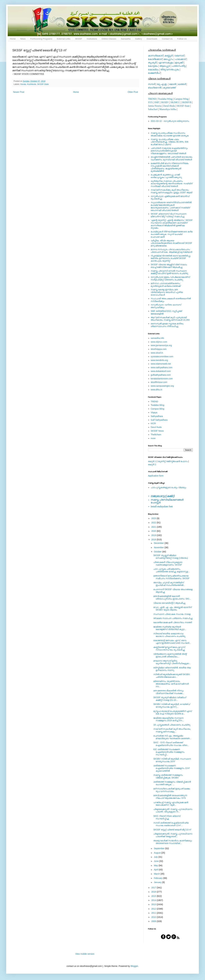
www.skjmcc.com (159, 342)
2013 (154, 904)
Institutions (92, 39)
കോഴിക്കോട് (155, 59)
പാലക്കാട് (180, 59)
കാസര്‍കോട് (155, 56)
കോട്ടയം (153, 66)
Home (13, 39)
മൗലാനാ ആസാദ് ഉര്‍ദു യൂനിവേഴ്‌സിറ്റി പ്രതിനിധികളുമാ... (172, 662)
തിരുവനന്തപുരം (170, 69)
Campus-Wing (181, 99)
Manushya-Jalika (168, 109)
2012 (154, 909)
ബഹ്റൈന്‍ (155, 88)
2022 (154, 523)
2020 (154, 531)
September (159, 848)
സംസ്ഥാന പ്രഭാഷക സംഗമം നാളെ (172, 614)
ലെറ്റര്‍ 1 (152, 461)
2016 (154, 892)
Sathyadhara (157, 416)
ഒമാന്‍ (173, 84)
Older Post (133, 92)
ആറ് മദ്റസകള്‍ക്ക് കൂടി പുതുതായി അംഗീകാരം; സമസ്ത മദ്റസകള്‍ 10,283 (170, 319)
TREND (152, 99)
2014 (154, 900)
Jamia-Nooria (155, 106)
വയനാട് (179, 56)
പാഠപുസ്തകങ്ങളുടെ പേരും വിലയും (169, 487)
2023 (154, 518)
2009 (154, 921)
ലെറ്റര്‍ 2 (152, 464)
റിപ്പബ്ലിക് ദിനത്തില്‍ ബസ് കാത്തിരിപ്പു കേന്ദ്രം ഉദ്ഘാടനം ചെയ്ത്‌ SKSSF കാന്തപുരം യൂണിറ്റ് (171, 258)
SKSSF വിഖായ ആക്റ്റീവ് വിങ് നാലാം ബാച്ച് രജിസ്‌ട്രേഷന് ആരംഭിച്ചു (169, 266)
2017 (154, 888)
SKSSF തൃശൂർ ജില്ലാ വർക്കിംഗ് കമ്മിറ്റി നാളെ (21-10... (170, 699)
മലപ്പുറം (168, 59)
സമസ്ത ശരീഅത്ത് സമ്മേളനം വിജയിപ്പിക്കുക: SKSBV (168, 776)
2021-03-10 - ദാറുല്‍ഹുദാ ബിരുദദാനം (170, 121)
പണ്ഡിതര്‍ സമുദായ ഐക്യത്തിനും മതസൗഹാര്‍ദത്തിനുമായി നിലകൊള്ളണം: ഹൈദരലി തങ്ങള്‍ (169, 151)
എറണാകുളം (166, 63)
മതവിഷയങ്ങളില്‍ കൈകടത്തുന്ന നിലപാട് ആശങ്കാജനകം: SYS (170, 797)
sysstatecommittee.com (162, 357)
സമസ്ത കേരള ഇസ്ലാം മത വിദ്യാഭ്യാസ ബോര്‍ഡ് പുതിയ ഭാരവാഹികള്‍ (167, 292)
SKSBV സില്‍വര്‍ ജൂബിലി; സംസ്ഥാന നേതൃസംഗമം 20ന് (172, 760)
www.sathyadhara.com (162, 367)
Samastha (126, 39)
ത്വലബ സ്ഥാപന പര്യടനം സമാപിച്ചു (173, 618)
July (156, 857)
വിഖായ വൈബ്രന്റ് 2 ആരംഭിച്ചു (169, 603)
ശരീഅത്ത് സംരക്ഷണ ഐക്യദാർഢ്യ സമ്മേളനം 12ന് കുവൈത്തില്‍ (171, 768)
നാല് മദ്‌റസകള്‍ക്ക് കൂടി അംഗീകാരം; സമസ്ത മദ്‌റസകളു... (172, 730)
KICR (153, 423)
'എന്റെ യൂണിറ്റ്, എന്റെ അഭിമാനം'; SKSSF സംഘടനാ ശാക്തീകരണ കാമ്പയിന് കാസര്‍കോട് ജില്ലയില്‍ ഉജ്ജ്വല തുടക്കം (172, 224)
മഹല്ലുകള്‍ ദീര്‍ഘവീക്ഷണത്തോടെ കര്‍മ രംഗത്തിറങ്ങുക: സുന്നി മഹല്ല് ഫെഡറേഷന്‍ (172, 234)
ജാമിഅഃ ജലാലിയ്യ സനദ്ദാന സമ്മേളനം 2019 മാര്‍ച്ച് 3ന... (169, 719)
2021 (154, 527)
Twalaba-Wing (165, 99)
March (157, 874)
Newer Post (19, 92)
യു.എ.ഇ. (162, 84)
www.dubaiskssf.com (161, 371)
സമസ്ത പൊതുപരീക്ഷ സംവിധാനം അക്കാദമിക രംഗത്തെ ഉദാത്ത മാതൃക (170, 134)
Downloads (152, 39)
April (156, 870)
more (153, 438)
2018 (154, 540)
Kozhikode (32, 84)
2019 (154, 535)
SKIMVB (187, 102)
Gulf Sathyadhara (159, 420)
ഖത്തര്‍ (182, 84)
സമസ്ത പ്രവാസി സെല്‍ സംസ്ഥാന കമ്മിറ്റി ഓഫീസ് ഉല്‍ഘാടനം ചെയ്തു (169, 272)
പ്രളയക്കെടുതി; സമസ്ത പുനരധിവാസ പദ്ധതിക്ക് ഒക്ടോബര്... (173, 835)
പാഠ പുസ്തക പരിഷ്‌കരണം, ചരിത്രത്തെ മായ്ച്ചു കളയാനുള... (172, 570)
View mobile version (85, 954)
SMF (157, 102)
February (158, 878)
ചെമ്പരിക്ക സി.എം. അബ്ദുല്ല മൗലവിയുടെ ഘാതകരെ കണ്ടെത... (172, 737)
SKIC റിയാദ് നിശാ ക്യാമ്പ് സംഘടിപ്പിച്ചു (167, 817)
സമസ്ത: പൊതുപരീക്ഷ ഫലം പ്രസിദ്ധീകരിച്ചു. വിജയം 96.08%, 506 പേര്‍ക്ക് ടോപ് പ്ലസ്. (170, 142)
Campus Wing (158, 409)
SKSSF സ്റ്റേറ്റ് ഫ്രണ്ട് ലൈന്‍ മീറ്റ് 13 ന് (172, 830)
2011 (154, 913)
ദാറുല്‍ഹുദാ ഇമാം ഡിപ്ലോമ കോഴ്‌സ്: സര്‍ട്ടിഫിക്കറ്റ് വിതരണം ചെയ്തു (171, 278)
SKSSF (79, 39)
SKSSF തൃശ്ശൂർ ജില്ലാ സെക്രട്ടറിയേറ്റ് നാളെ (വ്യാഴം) (171, 557)
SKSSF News (157, 431)
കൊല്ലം (153, 69)
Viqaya (154, 412)
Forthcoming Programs (41, 39)
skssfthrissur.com (159, 382)
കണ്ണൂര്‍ (169, 56)
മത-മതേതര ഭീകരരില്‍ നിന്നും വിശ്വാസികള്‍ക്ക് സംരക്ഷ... (169, 692)
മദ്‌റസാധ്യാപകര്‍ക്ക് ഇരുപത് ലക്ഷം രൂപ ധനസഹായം (172, 790)
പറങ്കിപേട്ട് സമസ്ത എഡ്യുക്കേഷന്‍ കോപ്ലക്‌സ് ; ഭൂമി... (171, 804)
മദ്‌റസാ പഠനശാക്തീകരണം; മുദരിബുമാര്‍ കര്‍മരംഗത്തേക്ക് (166, 285)
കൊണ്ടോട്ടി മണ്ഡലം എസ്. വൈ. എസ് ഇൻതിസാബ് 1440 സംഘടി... (172, 642)
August (157, 853)
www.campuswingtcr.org (162, 386)
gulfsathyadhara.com (161, 375)
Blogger (134, 966)
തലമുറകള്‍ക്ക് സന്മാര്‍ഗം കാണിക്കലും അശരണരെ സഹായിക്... (173, 842)
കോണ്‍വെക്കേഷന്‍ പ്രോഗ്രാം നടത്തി (173, 622)
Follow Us (182, 39)
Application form (156, 476)
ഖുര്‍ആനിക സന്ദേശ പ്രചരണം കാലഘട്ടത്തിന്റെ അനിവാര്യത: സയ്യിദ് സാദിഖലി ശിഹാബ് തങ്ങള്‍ (172, 184)
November (159, 547)
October (158, 552)
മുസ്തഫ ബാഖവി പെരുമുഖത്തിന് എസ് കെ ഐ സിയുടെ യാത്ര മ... (173, 712)
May (156, 865)
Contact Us (167, 39)
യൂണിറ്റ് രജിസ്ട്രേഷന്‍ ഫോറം (173, 461)
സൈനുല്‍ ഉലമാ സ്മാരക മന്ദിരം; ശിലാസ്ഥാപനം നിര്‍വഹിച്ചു (167, 325)
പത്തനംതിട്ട (179, 66)
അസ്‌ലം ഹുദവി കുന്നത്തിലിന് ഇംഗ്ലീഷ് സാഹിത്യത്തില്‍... (169, 584)
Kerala (23, 84)
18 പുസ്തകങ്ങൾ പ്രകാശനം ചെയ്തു (172, 725)
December (159, 543)
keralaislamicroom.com (162, 379)
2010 (154, 917)
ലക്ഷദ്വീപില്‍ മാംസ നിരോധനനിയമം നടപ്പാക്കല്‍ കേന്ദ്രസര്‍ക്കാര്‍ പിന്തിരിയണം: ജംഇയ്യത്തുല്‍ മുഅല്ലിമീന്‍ (170, 167)
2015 (154, 896)
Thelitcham (156, 435)
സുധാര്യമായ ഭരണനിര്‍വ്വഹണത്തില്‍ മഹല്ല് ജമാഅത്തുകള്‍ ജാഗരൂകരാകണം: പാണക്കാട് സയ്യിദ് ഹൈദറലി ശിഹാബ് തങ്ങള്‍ (171, 206)
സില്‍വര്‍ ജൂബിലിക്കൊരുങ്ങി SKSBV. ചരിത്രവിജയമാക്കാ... (172, 676)
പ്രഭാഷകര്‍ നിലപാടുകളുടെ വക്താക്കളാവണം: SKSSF (168, 563)
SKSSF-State (43, 84)
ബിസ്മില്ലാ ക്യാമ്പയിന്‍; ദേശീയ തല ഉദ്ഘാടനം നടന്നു (172, 669)
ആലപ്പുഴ (165, 66)
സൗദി (152, 84)
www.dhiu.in (157, 390)
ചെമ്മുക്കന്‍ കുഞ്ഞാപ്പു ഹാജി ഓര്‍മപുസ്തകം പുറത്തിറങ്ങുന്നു (166, 176)
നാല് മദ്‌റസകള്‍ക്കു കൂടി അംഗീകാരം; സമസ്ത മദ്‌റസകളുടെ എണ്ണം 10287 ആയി (172, 191)
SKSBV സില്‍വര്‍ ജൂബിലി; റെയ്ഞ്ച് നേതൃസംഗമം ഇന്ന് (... (172, 706)
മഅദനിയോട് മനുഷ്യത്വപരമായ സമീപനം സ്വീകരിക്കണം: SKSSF (171, 577)
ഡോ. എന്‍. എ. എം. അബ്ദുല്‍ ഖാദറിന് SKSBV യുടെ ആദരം (172, 609)
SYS (150, 102)
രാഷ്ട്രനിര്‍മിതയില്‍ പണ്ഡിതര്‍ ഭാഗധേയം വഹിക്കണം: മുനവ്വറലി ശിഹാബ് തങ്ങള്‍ (172, 158)
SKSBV (165, 102)
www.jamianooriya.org (161, 345)
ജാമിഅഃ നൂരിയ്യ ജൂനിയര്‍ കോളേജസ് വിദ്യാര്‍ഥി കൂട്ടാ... (170, 628)
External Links (64, 39)
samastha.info (157, 338)
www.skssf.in (157, 353)
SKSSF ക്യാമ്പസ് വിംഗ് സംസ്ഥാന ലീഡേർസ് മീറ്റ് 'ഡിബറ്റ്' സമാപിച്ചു (169, 215)
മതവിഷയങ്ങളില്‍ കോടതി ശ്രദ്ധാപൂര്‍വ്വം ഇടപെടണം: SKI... (172, 597)
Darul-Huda (169, 106)
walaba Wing (158, 405)
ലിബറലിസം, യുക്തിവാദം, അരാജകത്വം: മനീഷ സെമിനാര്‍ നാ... (171, 684)
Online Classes (109, 39)
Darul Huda (156, 427)
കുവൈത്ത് (169, 88)
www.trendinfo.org (159, 360)
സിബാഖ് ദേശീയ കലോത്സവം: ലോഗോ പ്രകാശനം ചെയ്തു (169, 635)
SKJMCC (175, 102)
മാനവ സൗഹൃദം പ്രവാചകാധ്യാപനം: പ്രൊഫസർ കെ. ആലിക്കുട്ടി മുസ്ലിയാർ (172, 251)
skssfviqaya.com (159, 349)
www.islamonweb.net (161, 364)
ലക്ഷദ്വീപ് (154, 73)
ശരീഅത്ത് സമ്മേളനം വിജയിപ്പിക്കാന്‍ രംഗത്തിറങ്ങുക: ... (172, 783)
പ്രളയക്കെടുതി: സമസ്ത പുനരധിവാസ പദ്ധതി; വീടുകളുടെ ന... (173, 810)
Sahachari (153, 109)
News (23, 39)
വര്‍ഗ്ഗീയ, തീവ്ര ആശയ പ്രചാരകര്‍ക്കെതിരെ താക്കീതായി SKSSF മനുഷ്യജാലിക (171, 243)
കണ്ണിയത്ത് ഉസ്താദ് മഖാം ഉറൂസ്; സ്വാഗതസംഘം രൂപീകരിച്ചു (169, 648)
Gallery (139, 39)
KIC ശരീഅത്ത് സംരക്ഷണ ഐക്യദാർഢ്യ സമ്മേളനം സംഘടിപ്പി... (169, 752)
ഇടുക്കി (179, 63)
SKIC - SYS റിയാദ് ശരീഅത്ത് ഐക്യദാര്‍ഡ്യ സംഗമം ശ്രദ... (171, 744)
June (156, 861)
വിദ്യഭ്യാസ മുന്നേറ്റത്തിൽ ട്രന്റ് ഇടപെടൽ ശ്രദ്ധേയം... (170, 655)
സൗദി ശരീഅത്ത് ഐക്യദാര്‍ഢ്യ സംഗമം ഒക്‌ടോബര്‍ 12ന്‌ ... (171, 824)
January (158, 882)
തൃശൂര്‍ (152, 63)
